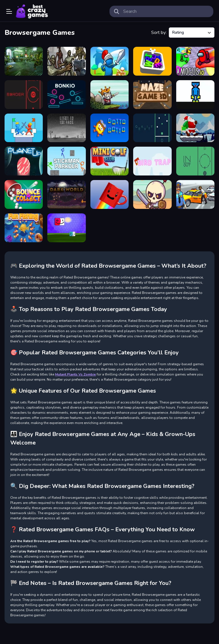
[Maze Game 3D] (152, 95)
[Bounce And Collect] (24, 194)
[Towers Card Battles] (24, 128)
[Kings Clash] (109, 61)
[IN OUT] (195, 161)
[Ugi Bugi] (195, 95)
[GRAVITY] (152, 128)
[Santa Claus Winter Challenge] (195, 128)
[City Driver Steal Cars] (195, 194)
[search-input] (166, 11)
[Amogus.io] (195, 61)
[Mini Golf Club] (109, 161)
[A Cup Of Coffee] (109, 194)
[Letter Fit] (152, 61)
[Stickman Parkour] (66, 161)
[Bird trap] (152, 161)
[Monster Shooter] (66, 61)
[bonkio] (66, 95)
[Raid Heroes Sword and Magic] (109, 95)
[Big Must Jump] (66, 228)
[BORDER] (24, 95)
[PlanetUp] (24, 161)
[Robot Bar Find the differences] (24, 61)
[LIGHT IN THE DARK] (66, 128)
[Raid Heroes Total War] (152, 194)
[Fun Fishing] (24, 228)
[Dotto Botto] (109, 128)
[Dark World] (66, 194)
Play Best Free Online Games (32, 11)
